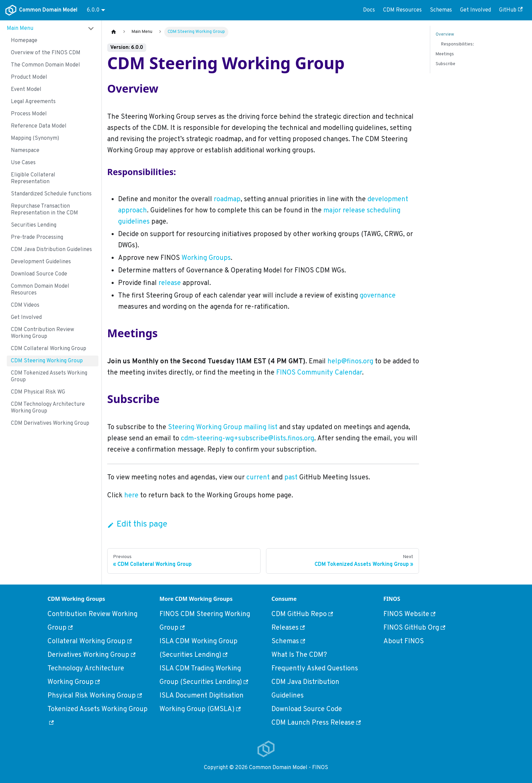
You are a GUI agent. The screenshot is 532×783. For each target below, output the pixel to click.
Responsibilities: (457, 44)
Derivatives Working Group (91, 655)
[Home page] (114, 32)
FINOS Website (409, 614)
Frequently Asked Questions (315, 669)
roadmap (227, 199)
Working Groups (206, 258)
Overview (445, 35)
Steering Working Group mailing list (223, 427)
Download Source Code (307, 709)
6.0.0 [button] (93, 10)
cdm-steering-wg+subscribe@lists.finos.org (248, 439)
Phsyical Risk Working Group (95, 696)
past (291, 478)
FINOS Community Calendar (319, 373)
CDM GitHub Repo (302, 614)
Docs (369, 10)
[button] (51, 28)
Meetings (445, 54)
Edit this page (137, 524)
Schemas (441, 10)
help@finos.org (350, 362)
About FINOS (404, 642)
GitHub (511, 10)
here (131, 496)
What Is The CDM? (299, 655)
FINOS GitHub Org (414, 628)
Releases (288, 628)
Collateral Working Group (90, 642)
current (258, 478)
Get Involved (476, 10)
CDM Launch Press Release (316, 723)
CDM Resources (402, 10)
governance (378, 296)
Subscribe (445, 64)
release (170, 283)
